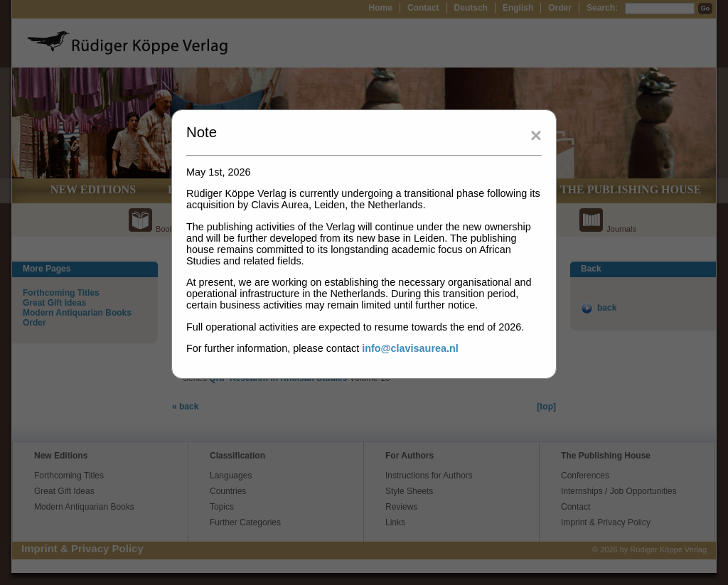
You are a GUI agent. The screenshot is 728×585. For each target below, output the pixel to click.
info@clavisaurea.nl (410, 348)
